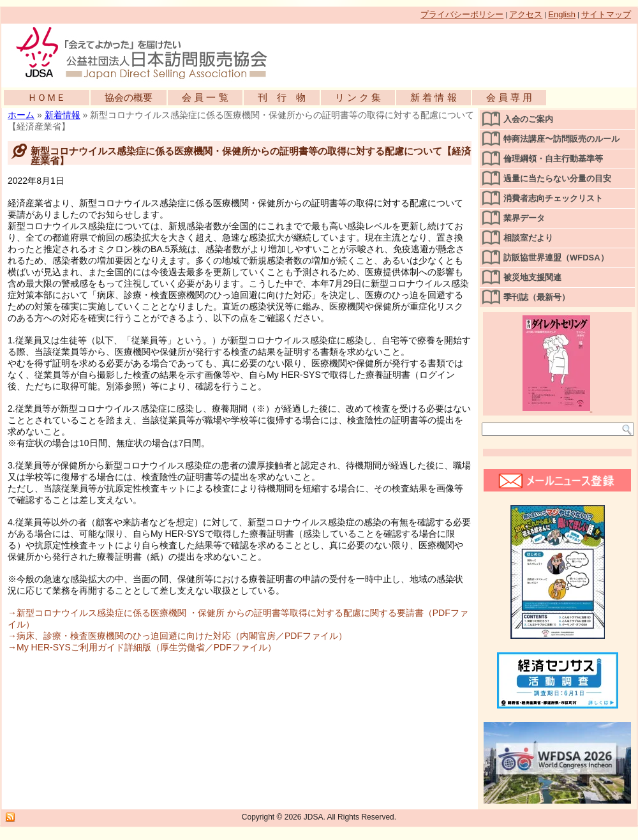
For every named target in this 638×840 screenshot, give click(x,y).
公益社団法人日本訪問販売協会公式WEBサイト (148, 52)
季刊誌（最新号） (537, 297)
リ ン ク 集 (358, 97)
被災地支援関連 (532, 277)
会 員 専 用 (509, 97)
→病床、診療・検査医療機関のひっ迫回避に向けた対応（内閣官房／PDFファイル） (177, 636)
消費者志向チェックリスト (553, 198)
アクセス (526, 14)
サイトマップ (606, 14)
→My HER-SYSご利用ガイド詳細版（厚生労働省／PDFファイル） (142, 647)
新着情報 (63, 115)
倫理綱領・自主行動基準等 (553, 159)
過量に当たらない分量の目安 (557, 178)
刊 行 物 (282, 97)
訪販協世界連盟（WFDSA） (556, 258)
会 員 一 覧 (205, 97)
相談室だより (528, 238)
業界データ (524, 218)
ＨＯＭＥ (47, 97)
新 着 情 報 (434, 97)
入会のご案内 (528, 119)
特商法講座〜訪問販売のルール (561, 139)
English (562, 14)
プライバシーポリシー (462, 14)
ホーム (21, 115)
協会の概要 (129, 97)
